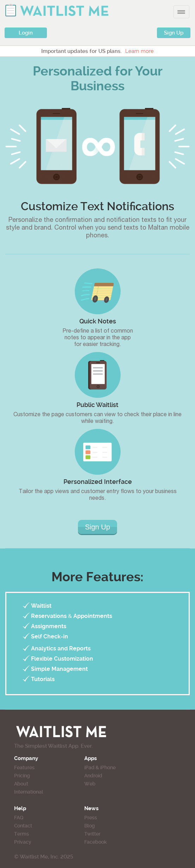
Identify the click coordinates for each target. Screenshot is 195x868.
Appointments (93, 616)
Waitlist (41, 606)
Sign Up (174, 33)
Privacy (23, 842)
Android (93, 776)
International (29, 792)
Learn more (139, 51)
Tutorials (43, 679)
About (21, 784)
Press (91, 818)
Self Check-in (50, 636)
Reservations (49, 616)
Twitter (92, 834)
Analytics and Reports (61, 648)
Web (90, 784)
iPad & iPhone (100, 767)
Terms (22, 834)
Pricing (22, 776)
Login (26, 33)
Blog (90, 826)
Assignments (49, 626)
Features (24, 767)
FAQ (19, 818)
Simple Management (59, 669)
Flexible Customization (62, 659)
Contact (23, 826)
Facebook (96, 842)
